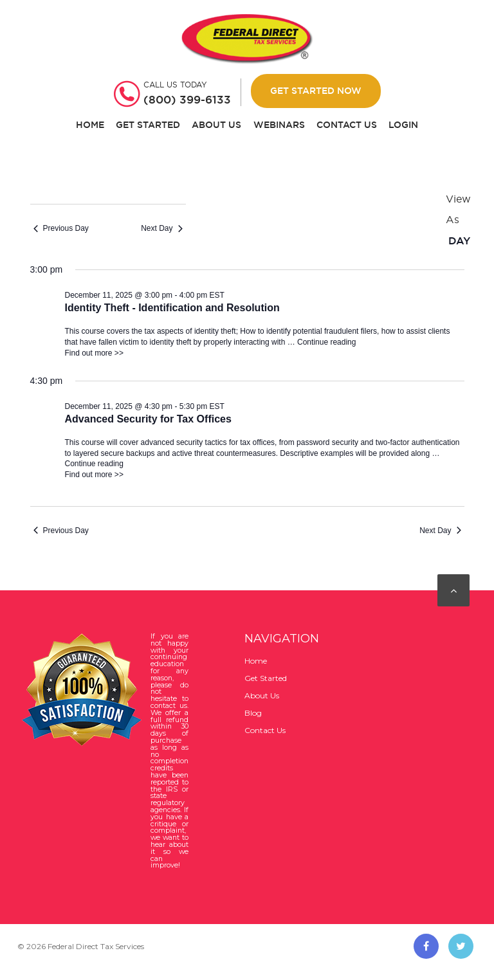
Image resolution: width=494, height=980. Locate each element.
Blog (253, 713)
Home (90, 125)
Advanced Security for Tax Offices (148, 419)
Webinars (279, 125)
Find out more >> (94, 353)
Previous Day (61, 228)
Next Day (161, 228)
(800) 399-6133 (187, 100)
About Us (216, 125)
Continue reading (326, 342)
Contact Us (347, 125)
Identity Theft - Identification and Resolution (172, 308)
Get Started (148, 125)
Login (403, 125)
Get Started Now (316, 91)
